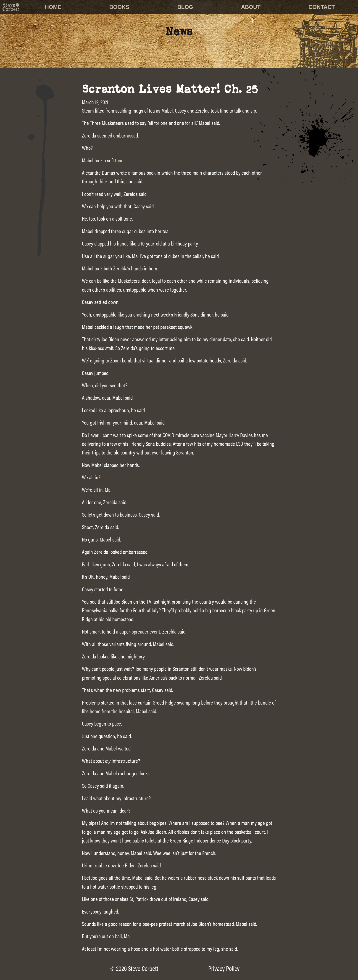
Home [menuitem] (53, 7)
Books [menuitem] (119, 7)
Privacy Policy (224, 968)
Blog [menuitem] (185, 7)
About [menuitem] (251, 7)
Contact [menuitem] (322, 7)
